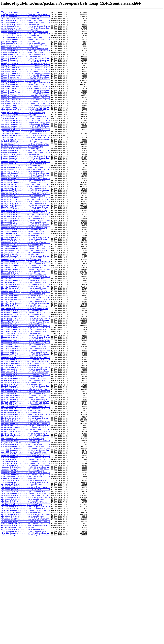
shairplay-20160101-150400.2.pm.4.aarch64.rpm (23, 563)
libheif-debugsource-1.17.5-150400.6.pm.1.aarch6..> (25, 341)
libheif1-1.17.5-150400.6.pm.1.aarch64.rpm (21, 364)
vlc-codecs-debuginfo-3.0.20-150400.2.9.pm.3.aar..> (25, 590)
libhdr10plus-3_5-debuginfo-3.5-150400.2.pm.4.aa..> (25, 330)
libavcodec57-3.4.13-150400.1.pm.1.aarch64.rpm (23, 215)
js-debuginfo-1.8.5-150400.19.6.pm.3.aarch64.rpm (24, 170)
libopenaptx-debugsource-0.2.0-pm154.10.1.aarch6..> (25, 391)
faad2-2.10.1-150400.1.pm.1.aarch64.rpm (20, 54)
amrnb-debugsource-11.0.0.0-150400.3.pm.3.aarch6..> (25, 25)
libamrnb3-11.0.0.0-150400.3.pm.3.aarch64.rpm (23, 204)
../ (2, 11)
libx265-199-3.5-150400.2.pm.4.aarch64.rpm (21, 493)
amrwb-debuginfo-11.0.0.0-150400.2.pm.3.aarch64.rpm (25, 29)
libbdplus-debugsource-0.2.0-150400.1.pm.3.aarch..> (25, 269)
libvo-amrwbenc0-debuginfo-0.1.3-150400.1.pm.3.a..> (25, 479)
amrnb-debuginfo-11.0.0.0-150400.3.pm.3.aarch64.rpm (25, 23)
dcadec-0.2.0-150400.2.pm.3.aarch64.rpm (20, 34)
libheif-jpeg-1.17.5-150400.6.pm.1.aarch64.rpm (23, 351)
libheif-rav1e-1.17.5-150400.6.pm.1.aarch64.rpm (24, 360)
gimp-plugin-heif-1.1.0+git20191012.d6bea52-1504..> (25, 129)
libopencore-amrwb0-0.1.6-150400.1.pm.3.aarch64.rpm (25, 407)
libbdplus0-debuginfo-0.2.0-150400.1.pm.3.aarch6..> (25, 276)
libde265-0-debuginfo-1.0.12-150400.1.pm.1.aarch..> (25, 294)
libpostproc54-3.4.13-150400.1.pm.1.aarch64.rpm (24, 416)
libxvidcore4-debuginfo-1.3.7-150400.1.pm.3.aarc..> (25, 527)
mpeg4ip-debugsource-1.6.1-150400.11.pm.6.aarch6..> (25, 534)
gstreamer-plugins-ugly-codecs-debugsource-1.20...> (25, 154)
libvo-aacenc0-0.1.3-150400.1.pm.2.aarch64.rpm (23, 470)
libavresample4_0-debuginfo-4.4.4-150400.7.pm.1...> (25, 258)
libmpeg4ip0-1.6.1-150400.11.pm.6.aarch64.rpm (23, 387)
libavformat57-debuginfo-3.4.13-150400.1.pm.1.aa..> (25, 244)
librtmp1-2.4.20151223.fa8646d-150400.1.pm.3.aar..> (25, 427)
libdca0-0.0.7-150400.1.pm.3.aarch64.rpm (20, 280)
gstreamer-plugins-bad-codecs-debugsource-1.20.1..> (25, 147)
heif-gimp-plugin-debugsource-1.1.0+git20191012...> (25, 161)
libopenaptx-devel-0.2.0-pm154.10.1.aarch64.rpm (24, 393)
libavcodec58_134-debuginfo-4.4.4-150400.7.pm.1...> (25, 222)
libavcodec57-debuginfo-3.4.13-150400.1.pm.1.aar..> (25, 217)
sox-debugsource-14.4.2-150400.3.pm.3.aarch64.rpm (24, 577)
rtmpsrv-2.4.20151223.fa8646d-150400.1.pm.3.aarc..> (25, 554)
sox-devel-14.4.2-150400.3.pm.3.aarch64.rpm (22, 579)
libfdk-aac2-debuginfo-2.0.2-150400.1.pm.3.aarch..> (25, 321)
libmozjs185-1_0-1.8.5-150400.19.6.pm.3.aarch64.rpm (25, 380)
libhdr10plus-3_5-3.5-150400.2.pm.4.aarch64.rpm (24, 328)
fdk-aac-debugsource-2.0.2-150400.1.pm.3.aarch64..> (25, 61)
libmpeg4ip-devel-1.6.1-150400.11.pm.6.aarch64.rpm (25, 384)
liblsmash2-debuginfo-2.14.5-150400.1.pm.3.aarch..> (25, 378)
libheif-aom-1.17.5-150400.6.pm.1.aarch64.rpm (23, 332)
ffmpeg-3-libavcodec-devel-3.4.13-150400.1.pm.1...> (25, 72)
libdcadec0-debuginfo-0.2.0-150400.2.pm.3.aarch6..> (25, 289)
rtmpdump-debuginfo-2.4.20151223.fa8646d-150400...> (25, 545)
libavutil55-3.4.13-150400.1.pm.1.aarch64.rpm (23, 260)
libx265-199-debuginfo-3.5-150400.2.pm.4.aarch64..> (25, 495)
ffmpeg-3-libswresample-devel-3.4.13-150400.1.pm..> (25, 88)
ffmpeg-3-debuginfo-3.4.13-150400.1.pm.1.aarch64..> (25, 68)
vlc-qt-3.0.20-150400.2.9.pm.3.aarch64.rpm (21, 613)
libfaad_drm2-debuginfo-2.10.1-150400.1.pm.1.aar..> (25, 317)
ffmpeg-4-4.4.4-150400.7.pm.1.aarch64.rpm (21, 95)
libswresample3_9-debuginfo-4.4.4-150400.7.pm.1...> (25, 448)
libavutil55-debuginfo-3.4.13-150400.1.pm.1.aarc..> (25, 262)
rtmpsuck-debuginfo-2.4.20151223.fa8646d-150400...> (25, 561)
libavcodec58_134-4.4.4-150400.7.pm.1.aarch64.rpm (24, 219)
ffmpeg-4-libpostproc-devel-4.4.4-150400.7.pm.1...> (25, 115)
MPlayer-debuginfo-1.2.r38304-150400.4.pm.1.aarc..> (25, 16)
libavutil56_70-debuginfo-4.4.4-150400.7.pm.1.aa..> (25, 267)
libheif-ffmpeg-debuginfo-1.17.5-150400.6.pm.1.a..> (25, 348)
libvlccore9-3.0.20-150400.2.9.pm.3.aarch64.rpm (24, 464)
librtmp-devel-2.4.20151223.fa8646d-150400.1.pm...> (25, 425)
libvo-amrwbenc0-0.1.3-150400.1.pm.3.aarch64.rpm (24, 477)
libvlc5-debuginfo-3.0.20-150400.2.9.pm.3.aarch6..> (25, 461)
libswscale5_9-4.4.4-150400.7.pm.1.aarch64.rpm (23, 455)
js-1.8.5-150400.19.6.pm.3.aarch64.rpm (19, 167)
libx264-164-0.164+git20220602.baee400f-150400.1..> (25, 482)
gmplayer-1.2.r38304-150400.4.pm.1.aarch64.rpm (23, 133)
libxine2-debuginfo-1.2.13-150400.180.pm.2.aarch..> (25, 507)
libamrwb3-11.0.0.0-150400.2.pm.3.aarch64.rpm (23, 210)
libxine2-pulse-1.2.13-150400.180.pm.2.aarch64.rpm (25, 513)
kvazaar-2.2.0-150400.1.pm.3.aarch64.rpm (20, 176)
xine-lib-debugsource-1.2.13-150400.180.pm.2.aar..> (25, 638)
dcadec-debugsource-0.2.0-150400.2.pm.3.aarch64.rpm (25, 38)
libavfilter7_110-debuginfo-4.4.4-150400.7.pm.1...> (25, 240)
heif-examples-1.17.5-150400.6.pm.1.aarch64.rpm (24, 156)
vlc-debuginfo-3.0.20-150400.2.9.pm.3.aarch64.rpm (24, 592)
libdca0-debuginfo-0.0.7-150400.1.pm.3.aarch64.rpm (25, 283)
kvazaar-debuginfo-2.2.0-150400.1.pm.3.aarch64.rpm (25, 179)
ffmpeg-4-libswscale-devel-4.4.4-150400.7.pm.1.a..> (25, 120)
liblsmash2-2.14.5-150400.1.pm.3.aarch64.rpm (22, 375)
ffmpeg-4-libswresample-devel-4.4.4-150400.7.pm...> (25, 118)
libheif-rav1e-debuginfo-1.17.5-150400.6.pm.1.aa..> (25, 362)
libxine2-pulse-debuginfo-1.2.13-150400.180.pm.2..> (25, 516)
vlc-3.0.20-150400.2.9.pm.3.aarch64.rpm (20, 581)
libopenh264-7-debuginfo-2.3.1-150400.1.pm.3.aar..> (25, 414)
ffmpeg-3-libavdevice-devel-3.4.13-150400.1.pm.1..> (25, 75)
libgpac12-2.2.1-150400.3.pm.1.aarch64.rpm (21, 326)
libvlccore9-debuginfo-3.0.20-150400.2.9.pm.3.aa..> (25, 466)
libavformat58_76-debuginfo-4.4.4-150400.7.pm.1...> (25, 249)
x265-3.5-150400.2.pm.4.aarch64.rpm (18, 631)
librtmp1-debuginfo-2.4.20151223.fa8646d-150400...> (25, 430)
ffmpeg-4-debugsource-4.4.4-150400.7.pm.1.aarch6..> (25, 100)
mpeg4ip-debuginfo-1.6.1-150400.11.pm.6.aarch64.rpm (25, 531)
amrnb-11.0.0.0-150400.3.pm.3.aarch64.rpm (21, 20)
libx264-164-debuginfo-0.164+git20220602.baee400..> (25, 484)
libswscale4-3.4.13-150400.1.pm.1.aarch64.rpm (23, 450)
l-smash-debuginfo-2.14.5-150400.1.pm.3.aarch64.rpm (25, 185)
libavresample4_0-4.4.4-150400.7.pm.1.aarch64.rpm (24, 256)
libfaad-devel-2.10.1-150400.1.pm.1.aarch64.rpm (24, 308)
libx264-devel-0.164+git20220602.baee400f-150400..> (25, 488)
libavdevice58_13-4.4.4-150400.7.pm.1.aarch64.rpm (24, 228)
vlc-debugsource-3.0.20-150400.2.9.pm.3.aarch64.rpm (25, 595)
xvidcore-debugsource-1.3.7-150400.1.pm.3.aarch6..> (25, 640)
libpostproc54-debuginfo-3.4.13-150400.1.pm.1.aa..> (25, 418)
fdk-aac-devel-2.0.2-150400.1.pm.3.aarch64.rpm (23, 63)
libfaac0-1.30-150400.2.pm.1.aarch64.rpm (20, 303)
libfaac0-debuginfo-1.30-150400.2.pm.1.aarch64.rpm (25, 305)
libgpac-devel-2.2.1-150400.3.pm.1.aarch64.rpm (23, 323)
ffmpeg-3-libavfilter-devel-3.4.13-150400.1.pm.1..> (25, 77)
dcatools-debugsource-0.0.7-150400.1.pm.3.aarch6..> (25, 45)
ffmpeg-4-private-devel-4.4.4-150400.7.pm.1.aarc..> (25, 122)
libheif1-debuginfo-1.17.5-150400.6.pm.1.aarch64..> (25, 366)
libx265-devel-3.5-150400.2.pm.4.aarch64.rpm (22, 498)
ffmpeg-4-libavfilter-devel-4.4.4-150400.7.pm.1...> (25, 106)
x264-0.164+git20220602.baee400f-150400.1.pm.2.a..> (25, 626)
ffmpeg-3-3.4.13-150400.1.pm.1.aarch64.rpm (21, 66)
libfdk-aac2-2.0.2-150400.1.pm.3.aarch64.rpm (22, 319)
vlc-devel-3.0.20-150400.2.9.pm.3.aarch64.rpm (23, 597)
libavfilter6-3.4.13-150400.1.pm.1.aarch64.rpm (23, 233)
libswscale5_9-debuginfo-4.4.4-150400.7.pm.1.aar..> (25, 457)
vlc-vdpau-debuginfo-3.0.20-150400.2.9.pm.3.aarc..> (25, 620)
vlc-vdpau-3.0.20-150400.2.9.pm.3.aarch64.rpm (23, 617)
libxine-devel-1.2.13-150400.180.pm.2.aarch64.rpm (24, 500)
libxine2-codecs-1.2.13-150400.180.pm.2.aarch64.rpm (25, 504)
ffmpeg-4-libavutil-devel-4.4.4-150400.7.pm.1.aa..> (25, 113)
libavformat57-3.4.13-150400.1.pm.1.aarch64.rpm (24, 242)
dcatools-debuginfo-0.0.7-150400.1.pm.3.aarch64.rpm (25, 43)
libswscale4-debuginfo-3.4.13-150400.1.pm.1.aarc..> (25, 452)
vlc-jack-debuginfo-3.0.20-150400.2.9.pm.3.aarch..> (25, 602)
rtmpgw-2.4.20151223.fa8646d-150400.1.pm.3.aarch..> (25, 550)
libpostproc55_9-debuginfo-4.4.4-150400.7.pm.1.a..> (25, 423)
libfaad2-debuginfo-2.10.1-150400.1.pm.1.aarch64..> (25, 312)
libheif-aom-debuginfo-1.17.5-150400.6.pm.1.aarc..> (25, 335)
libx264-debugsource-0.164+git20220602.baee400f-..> (25, 486)
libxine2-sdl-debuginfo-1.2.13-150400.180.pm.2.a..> (25, 520)
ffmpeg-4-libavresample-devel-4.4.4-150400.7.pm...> (25, 111)
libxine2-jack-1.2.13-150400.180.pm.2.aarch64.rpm (24, 509)
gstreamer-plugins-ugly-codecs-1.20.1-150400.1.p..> (25, 149)
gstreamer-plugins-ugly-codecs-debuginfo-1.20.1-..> (25, 152)
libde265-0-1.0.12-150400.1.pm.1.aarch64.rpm (22, 292)
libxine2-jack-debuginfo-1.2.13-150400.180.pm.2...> (25, 511)
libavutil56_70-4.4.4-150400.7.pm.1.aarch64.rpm (24, 265)
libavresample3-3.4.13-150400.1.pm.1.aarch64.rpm (24, 251)
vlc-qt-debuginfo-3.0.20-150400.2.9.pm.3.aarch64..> (25, 615)
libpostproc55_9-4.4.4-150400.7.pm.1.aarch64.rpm (24, 421)
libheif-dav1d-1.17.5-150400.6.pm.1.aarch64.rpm (24, 337)
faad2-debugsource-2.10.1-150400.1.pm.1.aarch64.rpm (25, 59)
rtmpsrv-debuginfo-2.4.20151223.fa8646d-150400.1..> (25, 556)
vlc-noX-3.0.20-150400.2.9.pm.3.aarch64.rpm (22, 604)
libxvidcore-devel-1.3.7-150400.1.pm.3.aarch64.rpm (25, 522)
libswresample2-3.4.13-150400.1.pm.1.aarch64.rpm (24, 441)
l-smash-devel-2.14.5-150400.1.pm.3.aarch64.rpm (24, 190)
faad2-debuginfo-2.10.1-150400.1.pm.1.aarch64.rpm (24, 57)
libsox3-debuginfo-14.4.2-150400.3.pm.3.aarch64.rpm (25, 439)
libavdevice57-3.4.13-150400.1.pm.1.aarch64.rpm (24, 224)
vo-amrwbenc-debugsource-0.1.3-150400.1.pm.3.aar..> (25, 624)
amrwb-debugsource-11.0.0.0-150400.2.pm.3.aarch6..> (25, 32)
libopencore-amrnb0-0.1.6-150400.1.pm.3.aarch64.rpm (25, 403)
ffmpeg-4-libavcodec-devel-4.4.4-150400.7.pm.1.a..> (25, 102)
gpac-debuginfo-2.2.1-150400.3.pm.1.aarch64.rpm (24, 138)
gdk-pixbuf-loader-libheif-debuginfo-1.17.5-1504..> (25, 127)
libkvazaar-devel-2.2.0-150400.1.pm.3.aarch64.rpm (24, 369)
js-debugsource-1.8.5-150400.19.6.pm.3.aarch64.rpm (25, 172)
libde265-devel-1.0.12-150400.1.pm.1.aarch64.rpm (24, 299)
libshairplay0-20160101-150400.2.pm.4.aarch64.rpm (24, 432)
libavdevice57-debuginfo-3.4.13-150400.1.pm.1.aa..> (25, 226)
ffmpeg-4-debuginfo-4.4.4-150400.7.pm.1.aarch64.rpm (25, 97)
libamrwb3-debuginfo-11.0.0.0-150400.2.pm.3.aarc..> (25, 213)
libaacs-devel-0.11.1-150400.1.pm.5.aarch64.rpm (24, 194)
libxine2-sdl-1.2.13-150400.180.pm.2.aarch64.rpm (24, 518)
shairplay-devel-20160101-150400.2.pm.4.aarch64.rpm (25, 570)
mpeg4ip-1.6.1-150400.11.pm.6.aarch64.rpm (21, 529)
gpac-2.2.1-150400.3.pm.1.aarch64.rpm (19, 136)
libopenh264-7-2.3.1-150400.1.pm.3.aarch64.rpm (23, 412)
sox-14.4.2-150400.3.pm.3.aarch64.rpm (19, 572)
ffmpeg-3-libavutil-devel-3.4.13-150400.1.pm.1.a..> (25, 84)
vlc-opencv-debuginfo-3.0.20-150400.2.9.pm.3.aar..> (25, 611)
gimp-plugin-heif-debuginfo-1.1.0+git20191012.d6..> (25, 131)
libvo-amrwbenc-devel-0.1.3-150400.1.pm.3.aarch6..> (25, 475)
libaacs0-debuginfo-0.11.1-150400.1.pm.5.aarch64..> (25, 199)
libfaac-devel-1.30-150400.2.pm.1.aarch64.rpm (23, 301)
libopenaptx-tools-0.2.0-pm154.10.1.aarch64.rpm (24, 396)
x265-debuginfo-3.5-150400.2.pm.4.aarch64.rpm (23, 633)
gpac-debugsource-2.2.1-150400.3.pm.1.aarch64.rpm (24, 140)
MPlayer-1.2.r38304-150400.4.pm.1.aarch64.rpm (23, 14)
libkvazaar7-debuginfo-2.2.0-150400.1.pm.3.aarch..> (25, 373)
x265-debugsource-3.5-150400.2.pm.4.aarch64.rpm (24, 635)
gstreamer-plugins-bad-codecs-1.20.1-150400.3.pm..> (25, 142)
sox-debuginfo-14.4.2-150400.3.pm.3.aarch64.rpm (24, 574)
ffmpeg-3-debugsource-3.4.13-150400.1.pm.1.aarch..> (25, 70)
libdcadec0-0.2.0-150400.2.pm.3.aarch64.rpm (22, 287)
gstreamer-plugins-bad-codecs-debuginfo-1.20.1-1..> (25, 145)
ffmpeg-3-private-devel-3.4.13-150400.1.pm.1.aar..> (25, 93)
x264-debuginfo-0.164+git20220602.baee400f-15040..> (25, 629)
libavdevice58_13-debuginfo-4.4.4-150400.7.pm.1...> (25, 231)
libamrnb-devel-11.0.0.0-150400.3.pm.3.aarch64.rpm (25, 201)
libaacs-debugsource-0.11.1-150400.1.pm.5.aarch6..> (25, 192)
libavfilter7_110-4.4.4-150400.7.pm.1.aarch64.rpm (24, 237)
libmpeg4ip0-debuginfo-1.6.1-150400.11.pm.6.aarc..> (25, 389)
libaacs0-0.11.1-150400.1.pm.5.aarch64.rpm (21, 197)
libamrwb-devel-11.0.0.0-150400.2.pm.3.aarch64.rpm (25, 208)
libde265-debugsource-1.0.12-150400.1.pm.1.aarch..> (25, 296)
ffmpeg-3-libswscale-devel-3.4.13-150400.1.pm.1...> (25, 90)
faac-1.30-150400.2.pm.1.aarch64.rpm (18, 47)
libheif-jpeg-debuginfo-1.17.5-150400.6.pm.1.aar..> (25, 353)
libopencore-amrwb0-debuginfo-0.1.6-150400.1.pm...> (25, 409)
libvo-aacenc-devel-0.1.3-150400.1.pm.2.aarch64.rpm (25, 468)
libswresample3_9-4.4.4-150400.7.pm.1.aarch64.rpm (24, 445)
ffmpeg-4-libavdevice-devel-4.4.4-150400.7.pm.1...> (25, 104)
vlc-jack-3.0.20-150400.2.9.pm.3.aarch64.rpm (22, 599)
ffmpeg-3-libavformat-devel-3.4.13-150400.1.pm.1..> (25, 79)
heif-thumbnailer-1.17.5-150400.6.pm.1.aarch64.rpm (25, 163)
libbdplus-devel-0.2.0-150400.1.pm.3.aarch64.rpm (24, 271)
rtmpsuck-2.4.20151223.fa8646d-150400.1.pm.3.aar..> (25, 559)
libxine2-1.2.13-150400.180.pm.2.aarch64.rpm (22, 502)
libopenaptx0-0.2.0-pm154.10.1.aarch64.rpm (21, 398)
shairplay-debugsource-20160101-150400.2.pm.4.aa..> (25, 568)
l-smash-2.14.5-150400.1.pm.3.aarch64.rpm (21, 183)
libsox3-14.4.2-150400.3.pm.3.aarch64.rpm (21, 436)
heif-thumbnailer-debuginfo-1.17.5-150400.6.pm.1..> (25, 165)
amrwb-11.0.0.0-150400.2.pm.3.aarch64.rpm (21, 27)
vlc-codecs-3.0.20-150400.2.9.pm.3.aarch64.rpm (23, 588)
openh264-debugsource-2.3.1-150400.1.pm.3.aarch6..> (25, 538)
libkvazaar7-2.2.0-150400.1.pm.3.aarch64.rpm (22, 371)
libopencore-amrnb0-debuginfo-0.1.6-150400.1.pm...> (25, 405)
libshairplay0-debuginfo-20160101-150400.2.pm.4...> (25, 434)
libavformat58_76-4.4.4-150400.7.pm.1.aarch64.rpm (24, 246)
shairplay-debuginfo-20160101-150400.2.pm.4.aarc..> (25, 565)
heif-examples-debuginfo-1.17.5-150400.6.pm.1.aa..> (25, 158)
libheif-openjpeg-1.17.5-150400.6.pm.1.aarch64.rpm (25, 355)
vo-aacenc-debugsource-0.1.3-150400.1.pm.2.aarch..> (25, 622)
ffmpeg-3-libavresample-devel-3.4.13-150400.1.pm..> (25, 81)
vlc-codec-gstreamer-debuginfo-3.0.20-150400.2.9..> (25, 586)
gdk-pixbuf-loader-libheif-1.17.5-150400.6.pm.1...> (25, 124)
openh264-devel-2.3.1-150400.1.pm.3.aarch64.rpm (24, 540)
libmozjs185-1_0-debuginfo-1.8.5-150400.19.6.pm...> (25, 382)
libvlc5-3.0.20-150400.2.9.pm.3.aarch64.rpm (22, 459)
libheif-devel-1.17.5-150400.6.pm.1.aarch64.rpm (24, 344)
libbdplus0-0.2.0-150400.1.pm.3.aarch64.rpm (22, 274)
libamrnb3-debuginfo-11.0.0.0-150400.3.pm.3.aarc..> (25, 206)
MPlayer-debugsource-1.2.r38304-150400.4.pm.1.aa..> (25, 18)
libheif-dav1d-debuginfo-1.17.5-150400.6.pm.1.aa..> (25, 339)
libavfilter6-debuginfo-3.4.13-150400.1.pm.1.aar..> (25, 235)
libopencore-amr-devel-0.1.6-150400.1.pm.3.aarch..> (25, 400)
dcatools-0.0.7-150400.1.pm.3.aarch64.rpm (21, 41)
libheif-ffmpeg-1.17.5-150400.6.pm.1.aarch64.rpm (24, 346)
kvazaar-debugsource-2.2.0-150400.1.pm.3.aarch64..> (25, 181)
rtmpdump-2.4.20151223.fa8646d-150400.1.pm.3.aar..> (25, 543)
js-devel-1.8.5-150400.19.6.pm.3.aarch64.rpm (22, 174)
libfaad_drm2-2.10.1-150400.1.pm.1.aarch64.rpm (23, 314)
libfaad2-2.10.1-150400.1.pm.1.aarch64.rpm (21, 310)
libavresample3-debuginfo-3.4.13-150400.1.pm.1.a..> (25, 253)
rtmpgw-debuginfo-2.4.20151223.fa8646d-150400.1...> (25, 552)
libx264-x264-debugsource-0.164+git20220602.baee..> (25, 491)
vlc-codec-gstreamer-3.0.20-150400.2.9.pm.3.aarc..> (25, 583)
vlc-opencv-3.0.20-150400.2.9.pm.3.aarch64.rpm (23, 608)
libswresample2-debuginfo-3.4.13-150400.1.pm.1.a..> (25, 443)
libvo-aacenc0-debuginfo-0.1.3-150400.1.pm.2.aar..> (25, 473)
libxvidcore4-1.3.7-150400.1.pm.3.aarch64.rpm (23, 525)
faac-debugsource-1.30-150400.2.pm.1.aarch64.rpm (24, 52)
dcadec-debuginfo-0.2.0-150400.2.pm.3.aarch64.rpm (24, 36)
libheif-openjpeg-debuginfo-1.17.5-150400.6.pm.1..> (25, 357)
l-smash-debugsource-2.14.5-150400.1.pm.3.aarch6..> (25, 188)
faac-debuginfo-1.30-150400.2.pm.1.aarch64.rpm (23, 50)
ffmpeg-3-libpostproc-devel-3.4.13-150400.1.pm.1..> (25, 86)
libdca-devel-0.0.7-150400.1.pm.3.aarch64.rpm (23, 278)
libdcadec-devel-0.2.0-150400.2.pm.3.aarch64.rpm (24, 285)
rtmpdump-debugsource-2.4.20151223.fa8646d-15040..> (25, 547)
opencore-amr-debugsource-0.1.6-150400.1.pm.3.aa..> (25, 536)
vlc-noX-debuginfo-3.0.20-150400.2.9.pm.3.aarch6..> (25, 606)
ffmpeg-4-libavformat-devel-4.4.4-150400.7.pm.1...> (25, 109)
